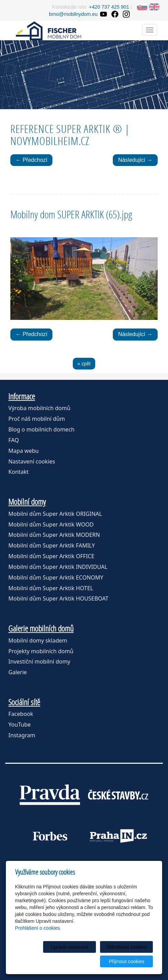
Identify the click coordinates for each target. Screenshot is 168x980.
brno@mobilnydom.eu (73, 14)
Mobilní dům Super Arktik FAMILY (52, 545)
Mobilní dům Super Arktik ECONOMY (56, 577)
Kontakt (18, 472)
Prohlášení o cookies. (38, 928)
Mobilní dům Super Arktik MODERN (54, 535)
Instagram (22, 735)
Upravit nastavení (70, 947)
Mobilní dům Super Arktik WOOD (51, 524)
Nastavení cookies (32, 461)
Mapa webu (23, 451)
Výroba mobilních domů (39, 408)
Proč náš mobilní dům (37, 419)
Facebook (21, 714)
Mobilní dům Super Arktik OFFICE (51, 556)
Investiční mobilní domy (39, 661)
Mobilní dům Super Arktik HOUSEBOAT (58, 598)
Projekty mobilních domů (41, 651)
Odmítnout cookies (127, 947)
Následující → (135, 160)
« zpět (84, 364)
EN (154, 7)
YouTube (19, 724)
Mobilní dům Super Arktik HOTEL (51, 588)
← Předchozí (31, 160)
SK (142, 7)
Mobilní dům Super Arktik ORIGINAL (55, 514)
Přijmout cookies (127, 961)
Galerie (18, 672)
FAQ (13, 440)
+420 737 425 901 (109, 7)
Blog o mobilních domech (41, 429)
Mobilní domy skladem (38, 640)
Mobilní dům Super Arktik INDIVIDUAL (58, 567)
